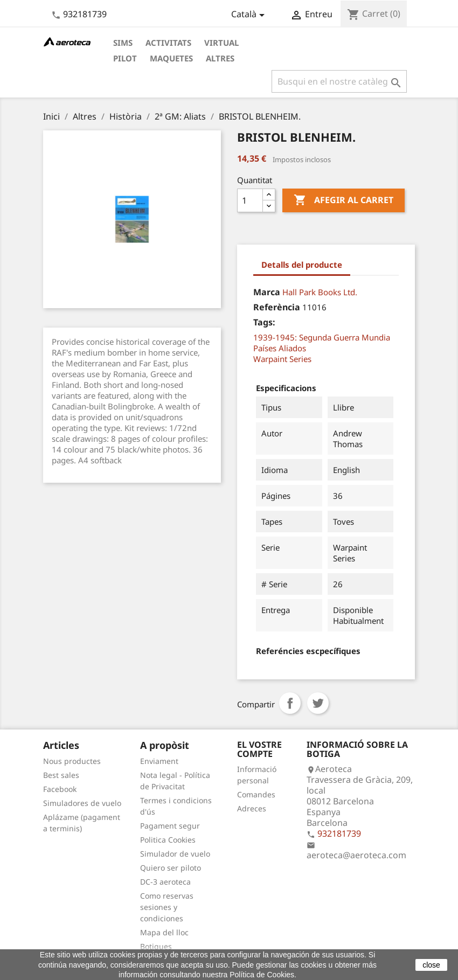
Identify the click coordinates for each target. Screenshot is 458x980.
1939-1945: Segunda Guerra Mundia (322, 337)
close (431, 965)
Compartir (290, 703)
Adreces (252, 808)
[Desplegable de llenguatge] (250, 15)
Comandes (256, 794)
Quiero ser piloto (171, 868)
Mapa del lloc (164, 932)
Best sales (61, 775)
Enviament (159, 761)
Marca (267, 292)
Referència (277, 307)
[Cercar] (339, 81)
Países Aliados (280, 348)
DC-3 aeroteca (165, 882)
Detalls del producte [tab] (302, 265)
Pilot (125, 58)
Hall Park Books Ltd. (320, 292)
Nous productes (72, 761)
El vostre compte (259, 749)
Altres (220, 58)
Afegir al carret (343, 200)
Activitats (168, 43)
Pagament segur (170, 826)
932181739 (85, 14)
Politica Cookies (168, 840)
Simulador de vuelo (175, 854)
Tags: (264, 322)
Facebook (60, 789)
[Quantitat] (250, 200)
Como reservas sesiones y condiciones (167, 907)
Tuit (318, 703)
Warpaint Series (282, 359)
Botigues (156, 946)
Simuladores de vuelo (82, 803)
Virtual (221, 43)
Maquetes (171, 58)
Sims (123, 43)
